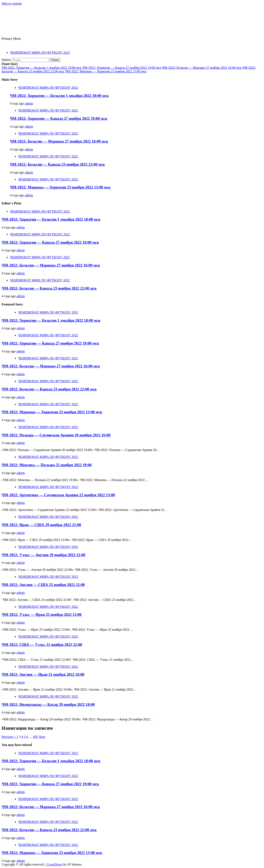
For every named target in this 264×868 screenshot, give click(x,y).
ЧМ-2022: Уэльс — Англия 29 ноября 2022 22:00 (44, 555)
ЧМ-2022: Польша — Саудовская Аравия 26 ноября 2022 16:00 (56, 435)
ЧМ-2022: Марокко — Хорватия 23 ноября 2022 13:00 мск (106, 71)
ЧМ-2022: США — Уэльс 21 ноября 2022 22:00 (42, 645)
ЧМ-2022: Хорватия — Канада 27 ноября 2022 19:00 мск (122, 68)
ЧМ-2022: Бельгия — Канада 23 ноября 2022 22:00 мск (57, 164)
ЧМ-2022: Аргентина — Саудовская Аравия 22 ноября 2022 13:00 (58, 495)
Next (42, 737)
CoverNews (54, 864)
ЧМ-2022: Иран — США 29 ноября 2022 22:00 (41, 525)
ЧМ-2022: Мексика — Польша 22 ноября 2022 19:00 (47, 465)
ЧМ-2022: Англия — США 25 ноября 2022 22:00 (43, 585)
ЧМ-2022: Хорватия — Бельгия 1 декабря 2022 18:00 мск (42, 68)
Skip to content (12, 3)
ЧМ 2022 (21, 18)
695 (35, 737)
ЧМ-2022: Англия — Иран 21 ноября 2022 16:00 (43, 674)
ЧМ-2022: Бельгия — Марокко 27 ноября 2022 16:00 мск (202, 68)
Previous (7, 737)
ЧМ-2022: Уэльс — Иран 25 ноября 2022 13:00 (42, 615)
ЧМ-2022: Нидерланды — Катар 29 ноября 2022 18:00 (48, 704)
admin (29, 103)
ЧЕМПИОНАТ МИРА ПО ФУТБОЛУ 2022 (40, 53)
